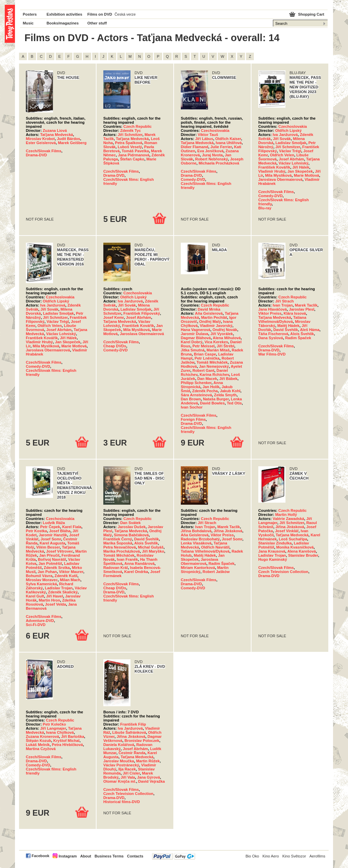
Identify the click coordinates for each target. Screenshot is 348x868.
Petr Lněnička (207, 358)
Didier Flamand (195, 147)
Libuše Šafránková (129, 732)
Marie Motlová (306, 175)
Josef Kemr (114, 317)
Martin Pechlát (214, 317)
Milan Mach (70, 580)
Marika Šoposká (118, 543)
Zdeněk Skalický (63, 592)
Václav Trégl (290, 151)
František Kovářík (274, 167)
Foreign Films (193, 419)
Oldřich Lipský (289, 131)
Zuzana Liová (55, 131)
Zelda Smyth (225, 395)
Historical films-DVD (122, 802)
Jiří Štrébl (226, 346)
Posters (30, 14)
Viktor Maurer (71, 572)
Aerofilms (317, 856)
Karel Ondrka (136, 572)
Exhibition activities (64, 14)
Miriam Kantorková (198, 568)
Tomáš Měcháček (212, 362)
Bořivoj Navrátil (52, 559)
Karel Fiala (72, 527)
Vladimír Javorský (216, 326)
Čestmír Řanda (132, 753)
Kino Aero (271, 856)
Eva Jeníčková (210, 151)
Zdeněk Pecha (205, 391)
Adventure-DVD (40, 621)
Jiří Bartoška (73, 736)
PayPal (173, 856)
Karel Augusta (52, 543)
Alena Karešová (301, 551)
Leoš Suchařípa (293, 539)
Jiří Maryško (153, 551)
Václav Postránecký (121, 765)
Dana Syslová (271, 338)
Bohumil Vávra (39, 576)
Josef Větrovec (60, 551)
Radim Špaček (298, 338)
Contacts (135, 856)
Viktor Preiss (270, 313)
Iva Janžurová (285, 135)
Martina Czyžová (41, 749)
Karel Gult (35, 596)
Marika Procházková (122, 551)
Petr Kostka (36, 531)
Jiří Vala (128, 777)
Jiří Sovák (282, 139)
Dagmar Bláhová (196, 338)
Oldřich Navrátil (215, 547)
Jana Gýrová (149, 777)
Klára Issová (295, 313)
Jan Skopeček (300, 171)
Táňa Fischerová (273, 334)
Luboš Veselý (130, 147)
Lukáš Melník (38, 745)
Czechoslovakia (215, 131)
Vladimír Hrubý (272, 171)
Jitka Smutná (193, 350)
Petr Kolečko (54, 724)
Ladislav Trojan (59, 588)
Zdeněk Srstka (57, 568)
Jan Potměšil (50, 563)
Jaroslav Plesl (302, 309)
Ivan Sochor (192, 407)
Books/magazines (63, 23)
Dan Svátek (130, 523)
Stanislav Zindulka (275, 543)
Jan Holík (211, 387)
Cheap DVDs (115, 346)
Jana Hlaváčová (273, 309)
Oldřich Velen (282, 155)
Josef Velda (56, 604)
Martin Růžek (148, 761)
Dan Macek (207, 379)
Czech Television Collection (283, 572)
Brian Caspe (205, 354)
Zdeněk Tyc (131, 131)
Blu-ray (265, 208)
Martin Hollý (286, 515)
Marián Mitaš (218, 350)
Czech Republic (137, 126)
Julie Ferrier (221, 147)
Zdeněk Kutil (66, 576)
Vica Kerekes (216, 342)
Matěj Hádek (288, 326)
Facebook (40, 856)
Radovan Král (116, 568)
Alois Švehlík (302, 334)
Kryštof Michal (66, 741)
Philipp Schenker (196, 383)
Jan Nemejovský (214, 366)
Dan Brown (191, 399)
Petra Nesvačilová (120, 547)
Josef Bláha (60, 531)
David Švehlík (286, 330)
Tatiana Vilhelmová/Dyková (282, 319)
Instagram (67, 856)
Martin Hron (49, 600)
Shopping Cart (311, 14)
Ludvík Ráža (54, 523)
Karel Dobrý (192, 342)
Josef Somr (51, 539)
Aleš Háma (310, 330)
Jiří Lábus (204, 139)
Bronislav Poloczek (142, 741)
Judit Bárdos (68, 139)
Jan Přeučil (49, 555)
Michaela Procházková (219, 163)
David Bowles (213, 403)
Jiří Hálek (301, 167)
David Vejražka (152, 781)
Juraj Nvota (212, 155)
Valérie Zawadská (288, 519)
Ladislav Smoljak (291, 143)
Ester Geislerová (41, 143)
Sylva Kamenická (41, 584)
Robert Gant (203, 370)
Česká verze (125, 14)
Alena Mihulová (227, 338)
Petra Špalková (128, 143)
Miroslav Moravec (42, 580)
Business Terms (109, 856)
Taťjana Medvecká (57, 135)
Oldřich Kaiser (228, 139)
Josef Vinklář (287, 531)
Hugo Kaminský (273, 559)
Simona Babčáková (131, 535)
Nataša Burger (216, 399)
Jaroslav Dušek (132, 527)
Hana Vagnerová (196, 330)
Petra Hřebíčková (67, 745)
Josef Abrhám (291, 159)
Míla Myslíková (278, 175)
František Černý (118, 539)
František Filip (133, 724)
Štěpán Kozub (39, 741)
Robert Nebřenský (211, 159)
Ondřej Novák (225, 330)
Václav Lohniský (294, 163)
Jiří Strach (285, 301)
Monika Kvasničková (295, 547)
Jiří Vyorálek (222, 334)
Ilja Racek (127, 769)
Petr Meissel (203, 346)
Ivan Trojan (283, 305)
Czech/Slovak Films (43, 151)
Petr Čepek (50, 527)
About (86, 856)
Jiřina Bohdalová (196, 531)
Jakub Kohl (230, 391)
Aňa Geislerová (209, 313)
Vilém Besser (48, 547)
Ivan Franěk (127, 559)
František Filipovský (142, 313)
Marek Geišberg (72, 143)
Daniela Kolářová (119, 745)
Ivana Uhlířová (229, 143)
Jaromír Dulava (195, 334)
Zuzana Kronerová (42, 736)
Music (28, 23)
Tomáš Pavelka (135, 151)
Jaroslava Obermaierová (280, 179)
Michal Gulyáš (151, 547)
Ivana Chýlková (60, 732)
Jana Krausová (272, 551)
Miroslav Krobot (40, 139)
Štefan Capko (132, 159)
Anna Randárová (140, 563)
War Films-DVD (272, 354)
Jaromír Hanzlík (53, 535)
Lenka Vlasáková (196, 543)
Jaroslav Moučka (119, 761)
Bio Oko (252, 856)
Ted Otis (234, 403)
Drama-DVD (36, 155)
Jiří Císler (131, 773)
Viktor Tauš (208, 135)
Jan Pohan (47, 572)
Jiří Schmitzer (130, 135)
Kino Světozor (294, 856)
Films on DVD (100, 14)
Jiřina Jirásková (228, 531)
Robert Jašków (216, 572)
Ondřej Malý (210, 322)
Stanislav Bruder (303, 555)
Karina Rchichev (214, 375)
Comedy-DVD (193, 179)
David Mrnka (209, 309)
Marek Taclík (306, 305)
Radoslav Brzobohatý (200, 539)
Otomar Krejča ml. (120, 781)
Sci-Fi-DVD (36, 625)
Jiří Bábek (228, 379)
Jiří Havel (55, 596)
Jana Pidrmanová (134, 155)
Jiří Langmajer (53, 728)
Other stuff (97, 23)
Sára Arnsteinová (196, 395)
